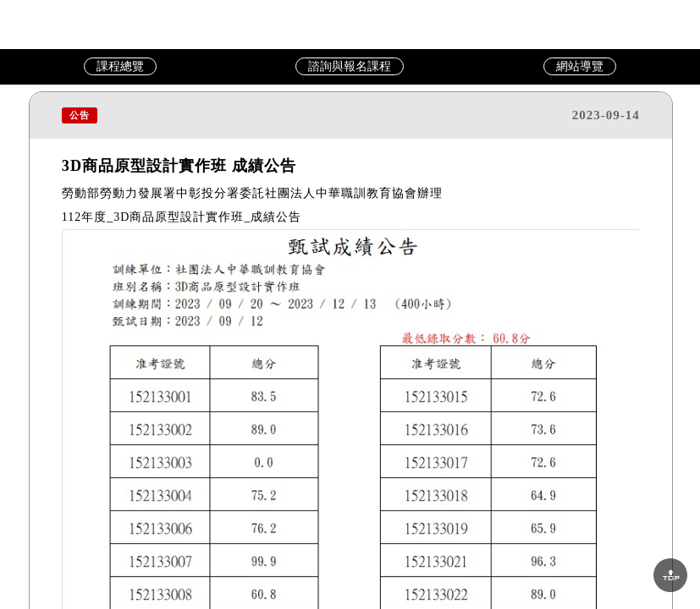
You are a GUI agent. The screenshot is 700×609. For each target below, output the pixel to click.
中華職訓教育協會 (350, 24)
